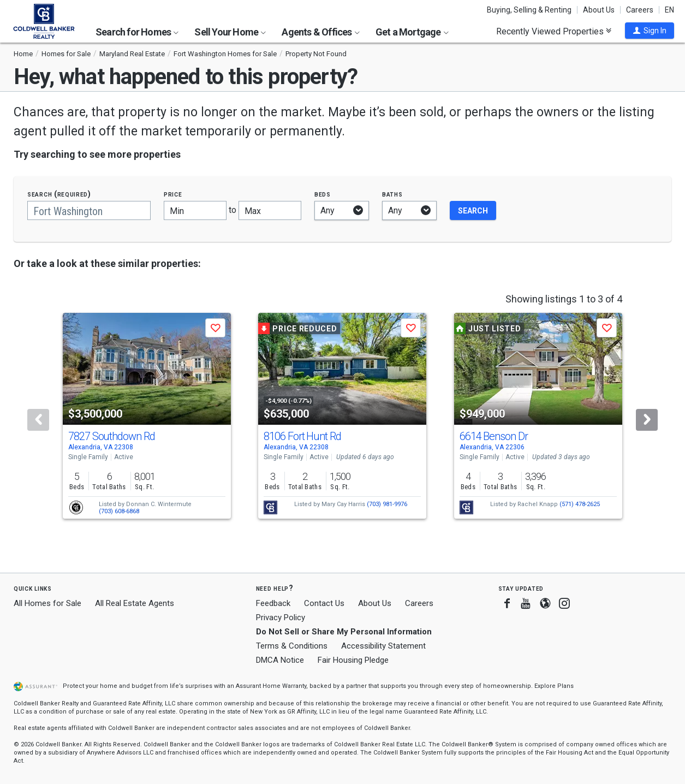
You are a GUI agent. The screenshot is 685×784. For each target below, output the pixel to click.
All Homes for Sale (47, 603)
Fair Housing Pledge (353, 660)
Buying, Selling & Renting (529, 10)
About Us (599, 10)
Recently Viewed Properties (554, 31)
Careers (640, 10)
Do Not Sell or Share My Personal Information (344, 632)
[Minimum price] (195, 210)
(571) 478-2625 (580, 504)
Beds (323, 194)
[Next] (647, 420)
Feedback (273, 604)
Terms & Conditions (292, 646)
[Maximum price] (270, 210)
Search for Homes (137, 32)
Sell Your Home (230, 32)
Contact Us (324, 603)
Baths (392, 194)
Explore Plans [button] (554, 686)
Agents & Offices (320, 32)
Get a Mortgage (412, 32)
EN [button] (669, 10)
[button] (650, 31)
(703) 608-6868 (119, 511)
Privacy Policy (281, 617)
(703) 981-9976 (387, 504)
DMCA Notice (280, 660)
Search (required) (59, 194)
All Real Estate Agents (135, 603)
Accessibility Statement (383, 646)
